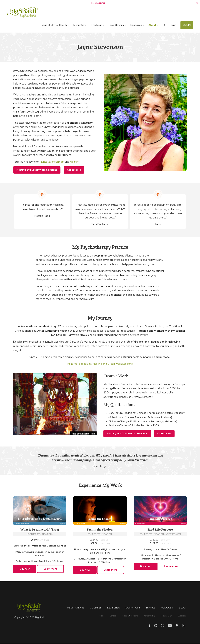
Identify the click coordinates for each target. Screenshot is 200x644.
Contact (113, 616)
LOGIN (187, 25)
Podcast (167, 608)
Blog (182, 608)
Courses (96, 608)
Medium (74, 162)
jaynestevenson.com (52, 162)
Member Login (166, 616)
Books (151, 608)
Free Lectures (100, 3)
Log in (173, 25)
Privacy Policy (149, 616)
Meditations (76, 608)
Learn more (50, 569)
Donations (133, 608)
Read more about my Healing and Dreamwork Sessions (100, 364)
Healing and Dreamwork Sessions (37, 170)
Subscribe (182, 616)
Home (102, 616)
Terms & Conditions (130, 616)
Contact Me (74, 170)
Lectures (114, 608)
